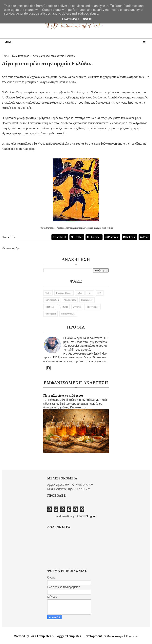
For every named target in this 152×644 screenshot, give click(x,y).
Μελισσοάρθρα (52, 300)
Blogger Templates (68, 636)
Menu (8, 42)
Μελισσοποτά (70, 300)
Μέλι (99, 293)
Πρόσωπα (63, 307)
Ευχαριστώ (132, 636)
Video (48, 293)
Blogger (90, 516)
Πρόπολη (50, 307)
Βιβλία (80, 293)
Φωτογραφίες (92, 307)
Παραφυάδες (87, 300)
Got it (87, 19)
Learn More (70, 19)
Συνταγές (77, 307)
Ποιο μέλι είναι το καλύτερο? (63, 395)
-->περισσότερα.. (97, 361)
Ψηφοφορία (51, 314)
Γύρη (90, 293)
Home (5, 56)
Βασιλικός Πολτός (64, 293)
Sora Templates (40, 636)
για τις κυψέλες (68, 314)
